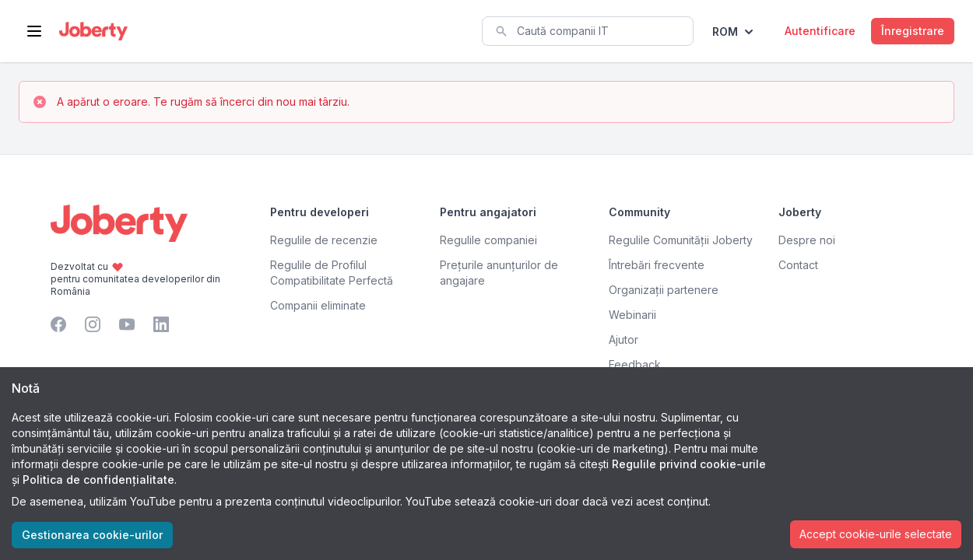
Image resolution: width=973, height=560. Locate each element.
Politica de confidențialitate (98, 479)
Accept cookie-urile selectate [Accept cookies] (876, 534)
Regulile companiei (488, 240)
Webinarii (632, 315)
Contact (798, 265)
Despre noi (807, 240)
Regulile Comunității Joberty (681, 240)
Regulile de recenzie (324, 240)
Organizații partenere (664, 290)
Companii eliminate (318, 305)
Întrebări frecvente (657, 265)
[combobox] (588, 31)
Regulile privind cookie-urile (689, 464)
